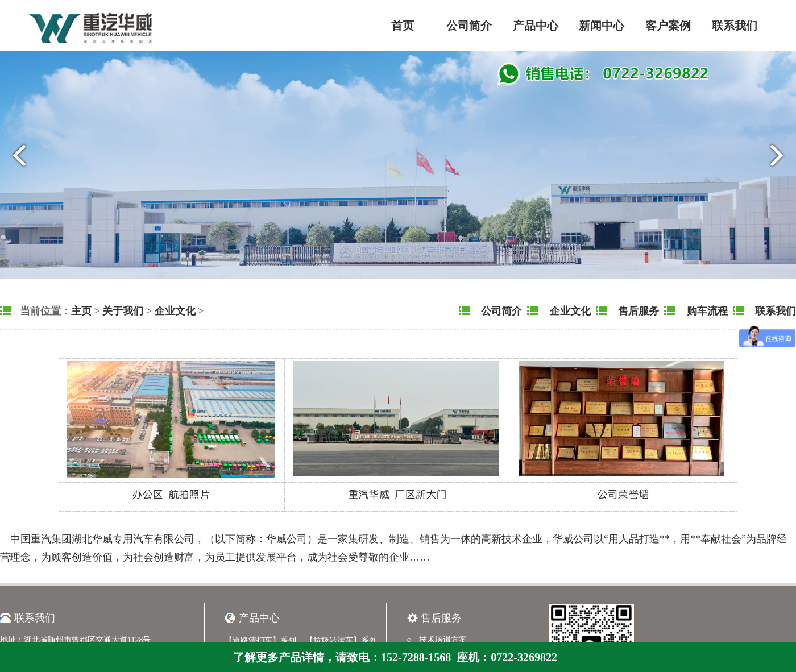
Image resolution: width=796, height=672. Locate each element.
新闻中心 (602, 26)
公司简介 (469, 26)
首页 (403, 26)
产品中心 (536, 26)
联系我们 (735, 26)
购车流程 (706, 311)
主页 (81, 311)
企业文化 (175, 311)
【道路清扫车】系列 (260, 640)
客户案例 (668, 26)
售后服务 (638, 311)
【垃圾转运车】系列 (341, 640)
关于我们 (123, 311)
